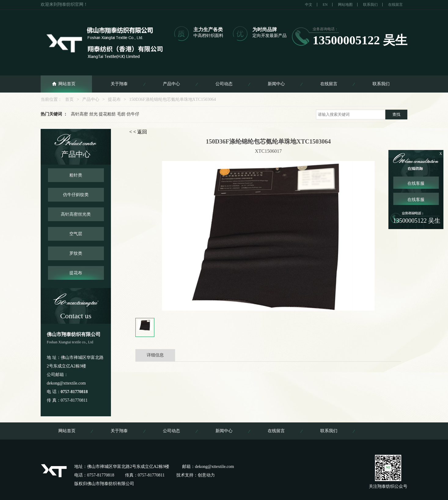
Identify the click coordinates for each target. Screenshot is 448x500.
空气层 (76, 234)
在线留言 (395, 5)
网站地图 (345, 5)
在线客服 (416, 183)
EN (325, 5)
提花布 (114, 99)
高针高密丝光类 (76, 214)
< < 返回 (138, 132)
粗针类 (76, 175)
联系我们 (370, 5)
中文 (309, 5)
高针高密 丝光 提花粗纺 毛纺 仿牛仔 (105, 114)
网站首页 (67, 84)
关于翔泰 (119, 84)
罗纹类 (76, 253)
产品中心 (171, 84)
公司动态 (224, 84)
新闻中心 (276, 84)
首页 (69, 99)
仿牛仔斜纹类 (76, 195)
